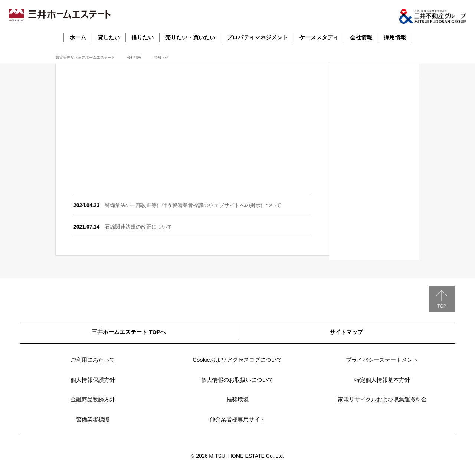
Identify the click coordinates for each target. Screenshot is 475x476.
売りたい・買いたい (190, 37)
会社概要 (374, 109)
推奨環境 (237, 399)
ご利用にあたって (93, 360)
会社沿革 (374, 144)
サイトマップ (346, 332)
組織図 (374, 198)
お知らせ (374, 251)
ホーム (78, 37)
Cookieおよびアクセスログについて (237, 360)
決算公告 (374, 180)
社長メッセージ (374, 91)
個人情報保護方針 (93, 380)
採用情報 (395, 37)
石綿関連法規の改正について (138, 227)
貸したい (109, 37)
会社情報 (361, 37)
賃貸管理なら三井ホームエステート (85, 57)
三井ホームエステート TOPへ (129, 332)
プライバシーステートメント (382, 360)
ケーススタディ (319, 37)
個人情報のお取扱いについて (237, 380)
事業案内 (374, 127)
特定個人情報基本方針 (382, 380)
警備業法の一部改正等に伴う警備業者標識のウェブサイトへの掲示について (193, 205)
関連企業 (374, 233)
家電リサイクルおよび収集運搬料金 (382, 399)
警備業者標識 (93, 419)
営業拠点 (374, 216)
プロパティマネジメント (257, 37)
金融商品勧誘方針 (93, 399)
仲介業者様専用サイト (237, 419)
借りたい (142, 37)
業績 (374, 162)
